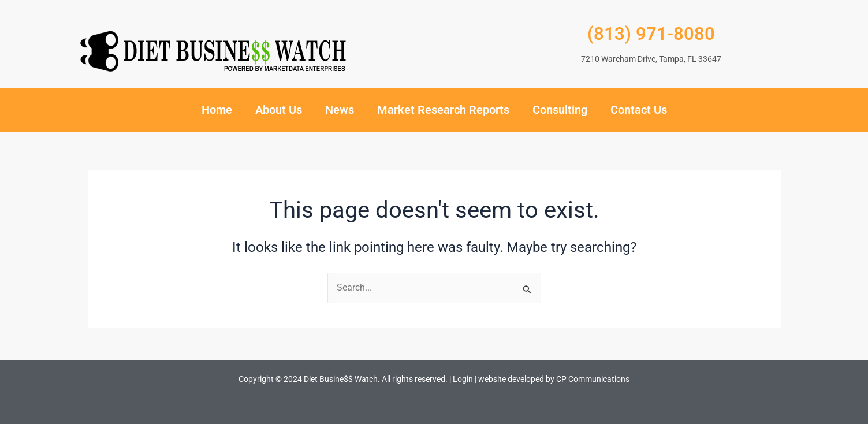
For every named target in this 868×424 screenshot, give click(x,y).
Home (217, 110)
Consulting (560, 110)
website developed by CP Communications (554, 379)
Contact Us (639, 110)
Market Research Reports (443, 110)
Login (463, 379)
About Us (279, 110)
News (340, 110)
